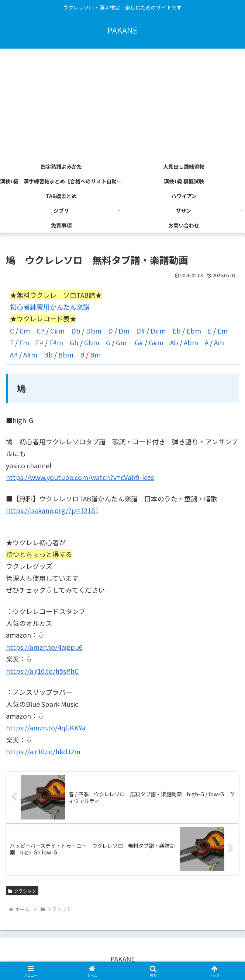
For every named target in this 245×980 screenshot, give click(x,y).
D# (141, 331)
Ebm (194, 331)
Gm (121, 342)
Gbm (92, 342)
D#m (158, 331)
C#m (57, 331)
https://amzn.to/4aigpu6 (44, 647)
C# (41, 331)
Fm (24, 342)
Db (76, 331)
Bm (95, 355)
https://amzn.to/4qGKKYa (46, 727)
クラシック (22, 891)
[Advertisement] (122, 104)
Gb (74, 342)
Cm (25, 331)
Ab (174, 342)
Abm (191, 342)
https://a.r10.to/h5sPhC (42, 671)
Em (222, 331)
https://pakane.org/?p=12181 (52, 510)
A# (14, 355)
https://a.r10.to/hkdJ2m (43, 751)
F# (40, 342)
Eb (177, 331)
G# (139, 342)
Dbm (94, 331)
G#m (156, 342)
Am (219, 342)
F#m (56, 342)
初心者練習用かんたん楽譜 (50, 307)
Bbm (66, 355)
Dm (124, 331)
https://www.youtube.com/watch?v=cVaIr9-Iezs (80, 477)
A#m (30, 355)
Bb (48, 355)
